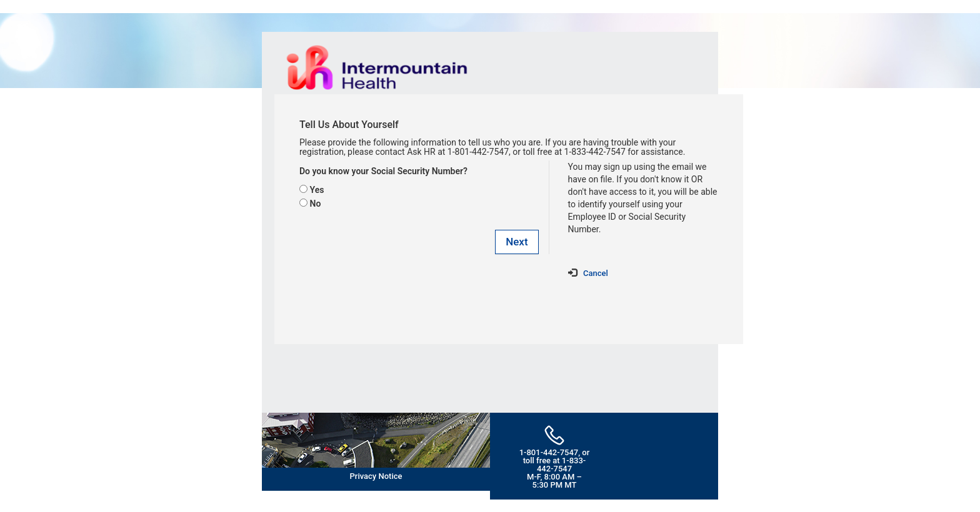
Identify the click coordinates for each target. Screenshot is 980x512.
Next (517, 242)
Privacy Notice (376, 476)
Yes (317, 190)
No (315, 204)
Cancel (596, 273)
